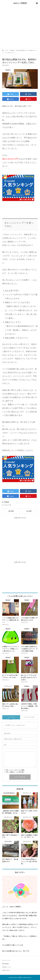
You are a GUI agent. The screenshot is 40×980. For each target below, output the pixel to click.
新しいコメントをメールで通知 (15, 770)
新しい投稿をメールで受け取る (15, 772)
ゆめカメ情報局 (20, 3)
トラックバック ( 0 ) (29, 717)
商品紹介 (7, 502)
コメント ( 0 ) (11, 717)
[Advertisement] (20, 27)
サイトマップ (6, 960)
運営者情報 (5, 964)
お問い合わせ (6, 970)
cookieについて (7, 967)
